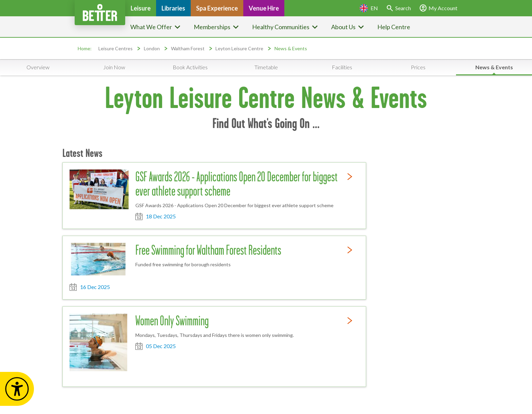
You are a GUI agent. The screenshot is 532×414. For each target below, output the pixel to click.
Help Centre (394, 27)
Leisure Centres (116, 48)
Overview (38, 67)
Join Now (114, 67)
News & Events (291, 48)
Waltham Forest (188, 48)
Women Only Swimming (172, 321)
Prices (418, 67)
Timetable (266, 67)
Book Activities (190, 67)
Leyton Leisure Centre (239, 48)
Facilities (342, 67)
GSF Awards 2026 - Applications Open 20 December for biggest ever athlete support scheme (236, 184)
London (152, 48)
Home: (85, 48)
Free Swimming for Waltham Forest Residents (208, 250)
